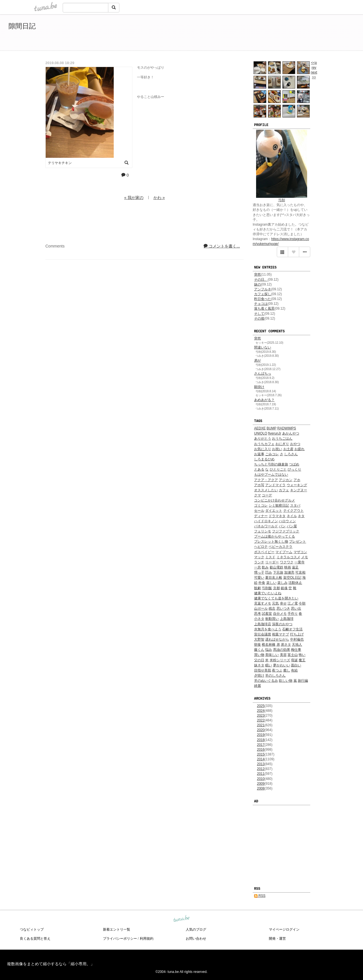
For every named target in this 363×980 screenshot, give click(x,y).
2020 (261, 730)
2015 (261, 754)
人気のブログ (196, 929)
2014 (261, 759)
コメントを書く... (222, 246)
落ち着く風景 (264, 309)
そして (259, 314)
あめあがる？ (264, 400)
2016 (261, 750)
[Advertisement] (289, 33)
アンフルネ (263, 289)
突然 (258, 274)
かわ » (159, 198)
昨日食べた (263, 299)
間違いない (263, 347)
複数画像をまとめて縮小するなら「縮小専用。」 (51, 964)
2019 (261, 735)
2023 (261, 715)
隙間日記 (22, 26)
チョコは (261, 304)
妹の (258, 284)
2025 (261, 706)
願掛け (259, 387)
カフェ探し (263, 294)
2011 (261, 774)
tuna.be (181, 919)
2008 (261, 788)
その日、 (261, 280)
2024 (261, 711)
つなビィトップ (32, 929)
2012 (261, 769)
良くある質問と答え (35, 939)
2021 (261, 725)
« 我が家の (134, 198)
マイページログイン (284, 929)
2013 (261, 764)
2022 (261, 720)
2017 (261, 745)
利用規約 (147, 939)
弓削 (282, 200)
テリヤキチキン (60, 163)
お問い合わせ (196, 939)
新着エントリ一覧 (117, 929)
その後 (259, 318)
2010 (261, 779)
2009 (261, 784)
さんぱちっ (263, 373)
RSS (260, 896)
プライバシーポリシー (120, 939)
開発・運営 (277, 939)
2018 (261, 740)
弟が (258, 360)
